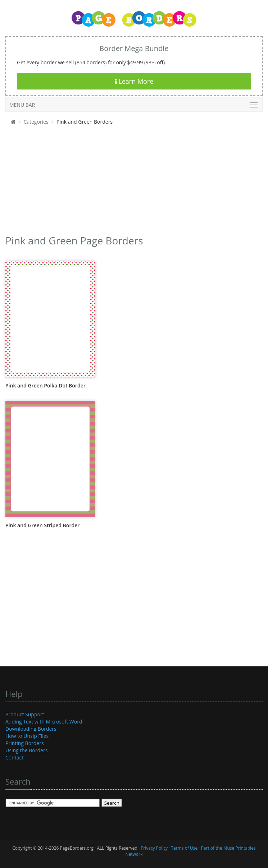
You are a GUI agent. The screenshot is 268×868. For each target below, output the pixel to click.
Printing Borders (25, 743)
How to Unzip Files (27, 736)
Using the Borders (26, 750)
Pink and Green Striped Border (42, 525)
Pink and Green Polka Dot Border (46, 385)
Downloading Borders (31, 729)
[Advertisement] (131, 182)
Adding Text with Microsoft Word (44, 722)
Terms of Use (184, 848)
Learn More (134, 81)
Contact (14, 757)
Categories (36, 122)
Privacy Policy (154, 848)
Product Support (25, 714)
